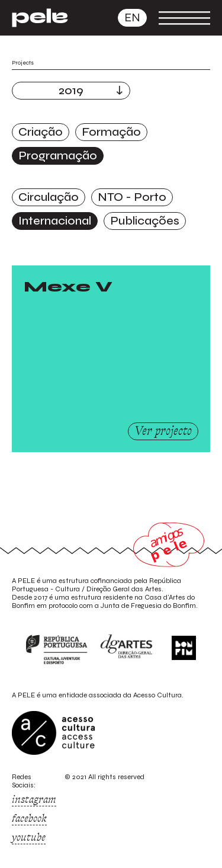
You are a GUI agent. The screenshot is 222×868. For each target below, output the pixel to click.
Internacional (55, 221)
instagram (34, 799)
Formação (111, 132)
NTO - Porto (132, 197)
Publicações (145, 221)
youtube (29, 837)
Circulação (49, 197)
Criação (41, 132)
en (132, 17)
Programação (58, 156)
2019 (71, 90)
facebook (29, 818)
